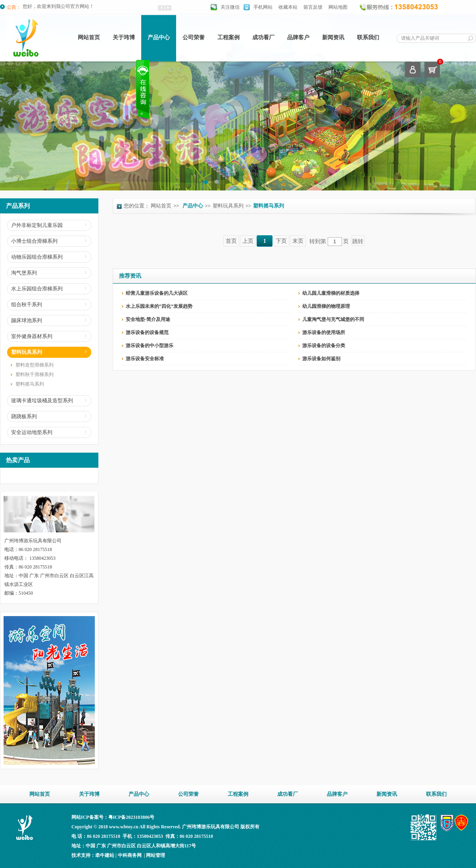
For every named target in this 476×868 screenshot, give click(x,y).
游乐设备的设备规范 (147, 332)
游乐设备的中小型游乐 (150, 346)
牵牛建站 (105, 855)
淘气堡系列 (24, 273)
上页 (248, 241)
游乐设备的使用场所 (324, 332)
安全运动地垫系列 (32, 432)
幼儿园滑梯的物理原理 (326, 306)
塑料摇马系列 (30, 384)
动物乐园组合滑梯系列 (37, 257)
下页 (281, 241)
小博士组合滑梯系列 (34, 241)
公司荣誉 (194, 37)
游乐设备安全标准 (145, 359)
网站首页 (89, 37)
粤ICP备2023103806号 (131, 817)
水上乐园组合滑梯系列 (37, 289)
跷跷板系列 (24, 416)
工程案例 (228, 37)
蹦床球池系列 (27, 320)
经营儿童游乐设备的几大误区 (157, 293)
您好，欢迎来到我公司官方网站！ (58, 7)
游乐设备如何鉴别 (321, 359)
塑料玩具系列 (27, 352)
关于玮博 (124, 37)
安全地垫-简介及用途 (148, 319)
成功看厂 (263, 37)
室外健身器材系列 (32, 336)
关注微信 (230, 7)
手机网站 (263, 7)
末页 (298, 241)
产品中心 (193, 206)
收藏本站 (288, 7)
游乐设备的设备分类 (324, 346)
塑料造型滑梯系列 (35, 365)
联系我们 (368, 37)
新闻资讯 (333, 37)
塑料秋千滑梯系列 (35, 374)
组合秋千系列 (27, 304)
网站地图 (338, 7)
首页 (231, 241)
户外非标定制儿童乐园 (37, 225)
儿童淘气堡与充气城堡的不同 (333, 319)
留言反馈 (313, 7)
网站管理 (155, 855)
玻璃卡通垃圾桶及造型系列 (42, 400)
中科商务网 (130, 855)
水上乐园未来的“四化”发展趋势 (159, 306)
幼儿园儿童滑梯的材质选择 (331, 293)
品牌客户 (298, 37)
